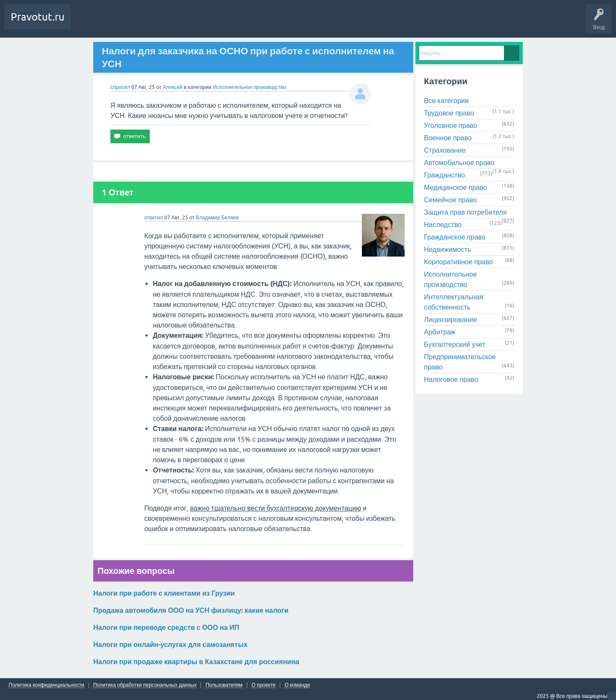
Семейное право (450, 200)
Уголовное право (451, 125)
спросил (120, 87)
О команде (297, 685)
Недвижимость (447, 249)
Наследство (443, 224)
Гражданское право (455, 237)
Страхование (445, 150)
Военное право (448, 138)
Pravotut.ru (38, 17)
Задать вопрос (163, 23)
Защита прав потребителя (465, 212)
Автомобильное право (459, 162)
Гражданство (444, 175)
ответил (154, 218)
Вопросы (87, 23)
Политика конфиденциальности (46, 685)
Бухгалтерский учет (455, 344)
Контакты (201, 23)
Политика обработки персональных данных (145, 685)
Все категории (446, 100)
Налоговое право (451, 379)
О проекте (264, 685)
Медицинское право (456, 187)
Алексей (173, 87)
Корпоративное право (458, 262)
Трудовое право (449, 113)
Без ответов (121, 23)
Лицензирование (450, 319)
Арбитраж (440, 332)
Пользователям (224, 685)
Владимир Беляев (217, 218)
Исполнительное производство (249, 87)
